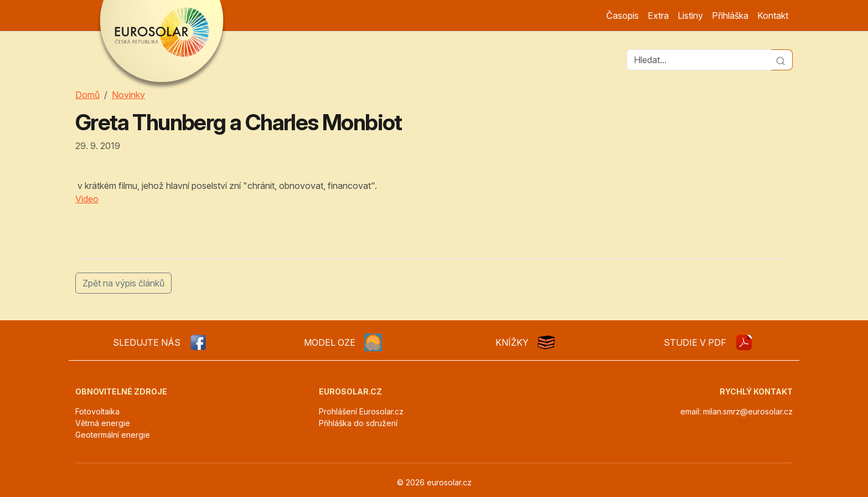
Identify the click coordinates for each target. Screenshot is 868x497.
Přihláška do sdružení (358, 423)
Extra (658, 16)
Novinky (128, 95)
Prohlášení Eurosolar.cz (361, 411)
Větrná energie (103, 423)
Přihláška (730, 16)
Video (87, 199)
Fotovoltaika (97, 411)
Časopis (622, 16)
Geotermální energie (113, 435)
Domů (87, 95)
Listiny (690, 16)
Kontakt (773, 16)
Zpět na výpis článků (123, 283)
